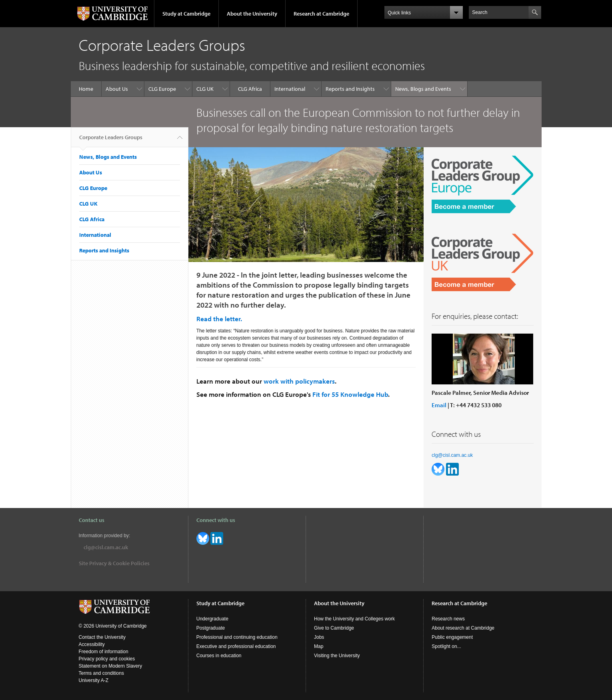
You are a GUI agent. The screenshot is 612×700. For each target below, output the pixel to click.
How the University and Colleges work (354, 619)
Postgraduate (211, 628)
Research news (448, 619)
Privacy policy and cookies (107, 659)
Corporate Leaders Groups (111, 140)
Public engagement (452, 637)
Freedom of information (104, 652)
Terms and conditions (101, 673)
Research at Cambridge (321, 14)
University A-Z (94, 680)
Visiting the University (337, 656)
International (290, 89)
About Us (117, 89)
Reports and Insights (350, 89)
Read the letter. (219, 319)
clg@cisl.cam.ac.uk (452, 455)
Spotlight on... (446, 646)
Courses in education (219, 656)
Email (439, 405)
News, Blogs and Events (423, 89)
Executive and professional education (236, 646)
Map (319, 646)
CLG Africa (250, 89)
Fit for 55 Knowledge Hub (350, 394)
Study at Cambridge (186, 14)
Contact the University (102, 637)
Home (86, 89)
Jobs (319, 637)
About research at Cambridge (463, 628)
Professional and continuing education (237, 637)
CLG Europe (162, 89)
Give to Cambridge (334, 628)
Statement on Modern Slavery (111, 666)
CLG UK (205, 89)
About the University (252, 14)
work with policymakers (299, 381)
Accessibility (92, 644)
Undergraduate (212, 619)
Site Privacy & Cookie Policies (114, 563)
